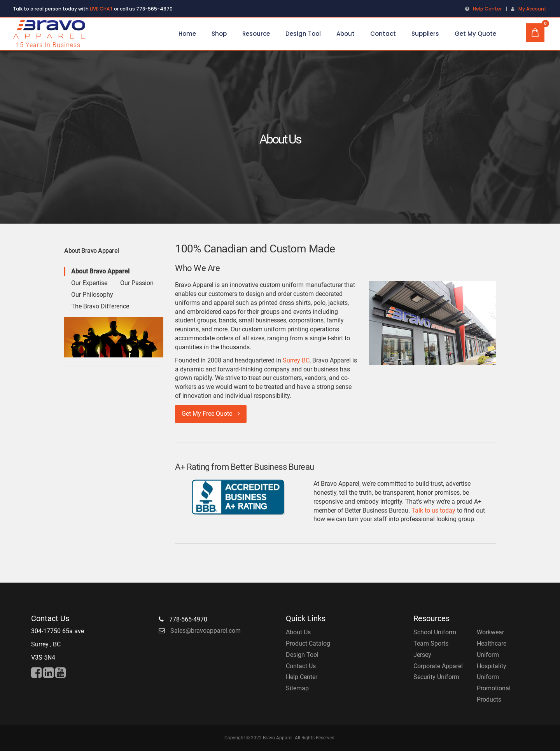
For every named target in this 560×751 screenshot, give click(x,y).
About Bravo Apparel (100, 271)
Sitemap (297, 688)
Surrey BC (296, 360)
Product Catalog (308, 643)
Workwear (490, 632)
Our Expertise (89, 283)
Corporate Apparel (438, 666)
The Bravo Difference (100, 306)
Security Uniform (436, 677)
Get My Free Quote (211, 414)
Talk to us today (433, 510)
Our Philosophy (92, 295)
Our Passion (137, 283)
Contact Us (301, 666)
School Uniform (435, 632)
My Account (532, 9)
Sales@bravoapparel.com (206, 631)
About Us (298, 632)
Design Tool (302, 655)
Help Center (487, 9)
